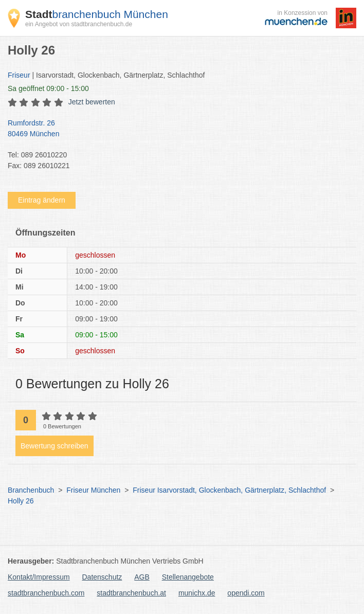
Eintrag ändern (42, 200)
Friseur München (93, 490)
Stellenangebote (188, 577)
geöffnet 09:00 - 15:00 (48, 88)
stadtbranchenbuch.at (131, 593)
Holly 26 (21, 501)
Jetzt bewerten (92, 102)
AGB (142, 577)
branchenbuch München (97, 14)
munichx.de (197, 593)
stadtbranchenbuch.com (46, 593)
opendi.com (246, 593)
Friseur (19, 75)
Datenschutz (102, 577)
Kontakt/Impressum (39, 577)
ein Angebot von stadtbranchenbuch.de (79, 24)
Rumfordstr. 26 (177, 129)
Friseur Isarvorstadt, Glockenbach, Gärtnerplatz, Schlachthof (229, 490)
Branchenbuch (31, 490)
